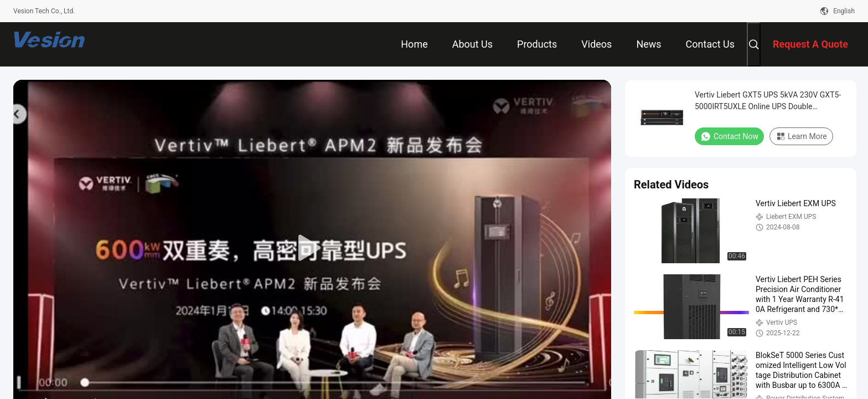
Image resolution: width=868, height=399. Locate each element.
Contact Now (729, 136)
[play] (312, 248)
